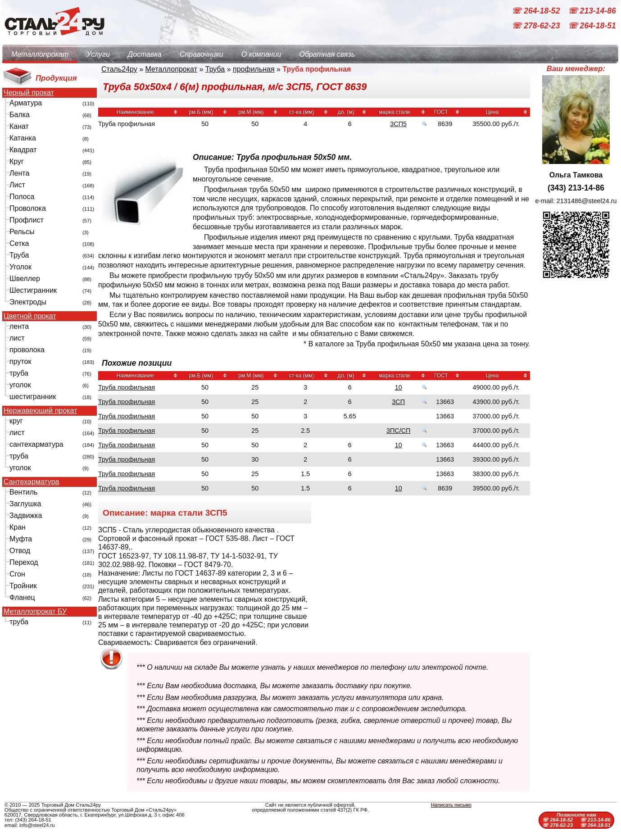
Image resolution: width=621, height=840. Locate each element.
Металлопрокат (40, 54)
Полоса (22, 197)
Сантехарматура (31, 482)
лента (19, 326)
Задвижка (26, 515)
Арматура (26, 103)
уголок (20, 385)
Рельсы (22, 232)
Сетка (19, 243)
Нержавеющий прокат (40, 411)
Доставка (145, 54)
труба (19, 373)
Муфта (21, 539)
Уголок (20, 267)
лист (17, 338)
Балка (20, 115)
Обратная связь (327, 54)
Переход (24, 562)
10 (399, 387)
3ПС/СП (398, 431)
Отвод (20, 551)
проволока (27, 350)
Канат (19, 126)
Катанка (23, 138)
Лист (17, 185)
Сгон (17, 574)
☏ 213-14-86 (592, 11)
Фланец (22, 597)
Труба (19, 255)
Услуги (98, 54)
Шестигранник (33, 290)
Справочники (202, 54)
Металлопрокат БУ (35, 612)
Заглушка (25, 504)
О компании (261, 54)
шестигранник (33, 397)
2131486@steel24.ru (587, 201)
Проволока (28, 208)
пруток (20, 361)
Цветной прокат (30, 316)
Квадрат (23, 150)
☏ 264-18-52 (537, 11)
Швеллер (25, 279)
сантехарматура (36, 444)
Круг (17, 161)
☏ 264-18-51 (592, 26)
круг (16, 421)
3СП (398, 402)
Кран (18, 527)
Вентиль (23, 492)
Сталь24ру (119, 69)
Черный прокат (29, 93)
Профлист (27, 220)
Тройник (23, 586)
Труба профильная (127, 387)
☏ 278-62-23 (537, 26)
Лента (19, 173)
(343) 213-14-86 (576, 188)
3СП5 (398, 124)
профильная (254, 69)
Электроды (28, 302)
